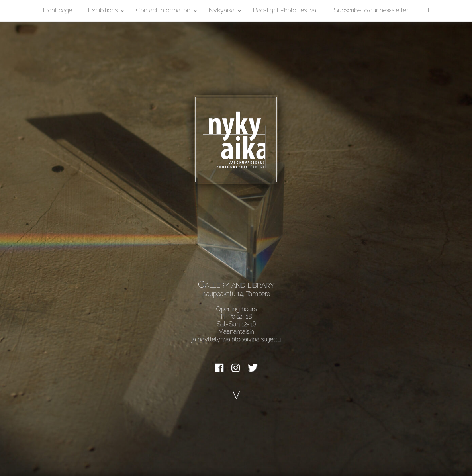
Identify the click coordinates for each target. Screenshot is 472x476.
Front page (58, 10)
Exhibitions (103, 10)
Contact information (163, 10)
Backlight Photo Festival (285, 10)
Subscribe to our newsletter (371, 10)
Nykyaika (222, 10)
